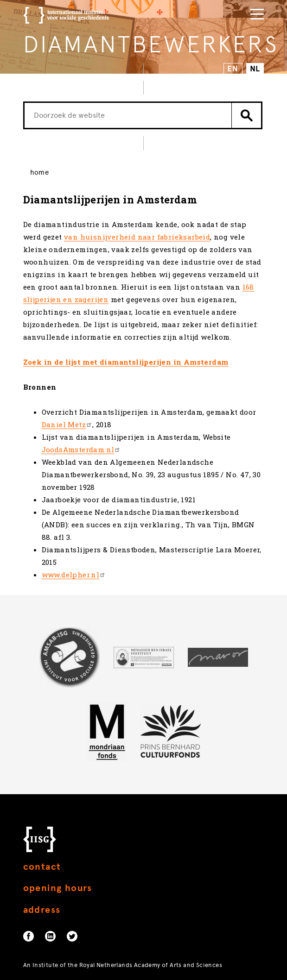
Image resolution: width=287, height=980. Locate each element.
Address (42, 910)
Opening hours (58, 888)
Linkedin (50, 936)
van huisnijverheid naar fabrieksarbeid (137, 237)
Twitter (72, 936)
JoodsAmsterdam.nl (81, 449)
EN (233, 69)
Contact (42, 867)
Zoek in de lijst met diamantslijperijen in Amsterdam (126, 362)
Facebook (29, 936)
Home (40, 172)
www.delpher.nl (74, 575)
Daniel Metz (67, 424)
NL (255, 69)
